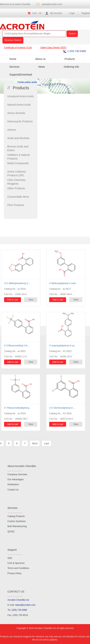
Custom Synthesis (17, 521)
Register (86, 13)
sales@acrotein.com (52, 4)
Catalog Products (16, 516)
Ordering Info (71, 67)
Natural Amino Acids (19, 105)
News (42, 67)
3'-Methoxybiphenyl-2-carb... (63, 283)
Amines (12, 130)
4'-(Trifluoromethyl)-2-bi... (17, 346)
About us (40, 59)
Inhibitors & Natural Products (18, 157)
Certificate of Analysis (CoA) (18, 48)
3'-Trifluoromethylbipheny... (17, 408)
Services (14, 67)
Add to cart (13, 300)
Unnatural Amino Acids (20, 96)
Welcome (15, 4)
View (31, 300)
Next (35, 443)
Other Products (16, 188)
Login (72, 13)
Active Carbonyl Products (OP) (16, 173)
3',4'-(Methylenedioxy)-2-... (17, 283)
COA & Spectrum (16, 563)
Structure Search (13, 40)
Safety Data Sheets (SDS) (53, 48)
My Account (56, 13)
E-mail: (22, 605)
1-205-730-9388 (74, 51)
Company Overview (17, 474)
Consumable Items (18, 197)
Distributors (13, 484)
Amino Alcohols (16, 113)
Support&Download (21, 75)
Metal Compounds (18, 163)
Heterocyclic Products (20, 121)
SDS (10, 558)
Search (72, 34)
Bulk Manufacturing (17, 526)
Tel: (17, 610)
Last (46, 443)
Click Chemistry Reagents (16, 182)
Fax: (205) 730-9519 (18, 615)
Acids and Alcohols (18, 138)
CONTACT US (16, 592)
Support (12, 550)
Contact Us (13, 490)
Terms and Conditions (18, 568)
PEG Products (16, 205)
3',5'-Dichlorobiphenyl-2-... (62, 408)
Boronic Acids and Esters (18, 148)
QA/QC (11, 532)
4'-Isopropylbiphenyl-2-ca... (63, 346)
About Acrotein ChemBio (22, 466)
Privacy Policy (15, 573)
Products (70, 59)
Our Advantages (16, 479)
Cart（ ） (38, 13)
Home (13, 59)
